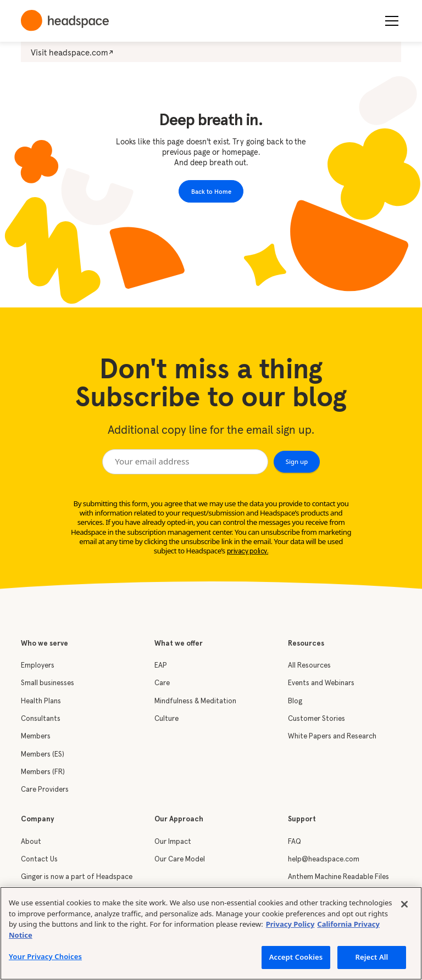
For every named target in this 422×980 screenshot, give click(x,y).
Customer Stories (316, 719)
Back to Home (211, 192)
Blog (295, 701)
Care (162, 683)
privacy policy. (248, 551)
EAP (161, 666)
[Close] (404, 904)
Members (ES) (43, 755)
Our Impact (173, 842)
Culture (166, 719)
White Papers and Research (332, 737)
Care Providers (45, 790)
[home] (65, 21)
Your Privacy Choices (45, 956)
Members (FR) (43, 772)
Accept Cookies (296, 957)
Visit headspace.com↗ (72, 53)
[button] (390, 21)
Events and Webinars (321, 683)
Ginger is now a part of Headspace (77, 877)
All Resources (309, 666)
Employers (38, 666)
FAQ (295, 842)
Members (36, 737)
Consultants (41, 719)
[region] (211, 933)
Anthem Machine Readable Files (338, 877)
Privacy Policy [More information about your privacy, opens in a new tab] (290, 924)
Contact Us (39, 859)
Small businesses (48, 683)
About (31, 842)
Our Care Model (180, 859)
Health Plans (41, 701)
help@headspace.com (324, 859)
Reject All (372, 957)
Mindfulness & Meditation (195, 701)
